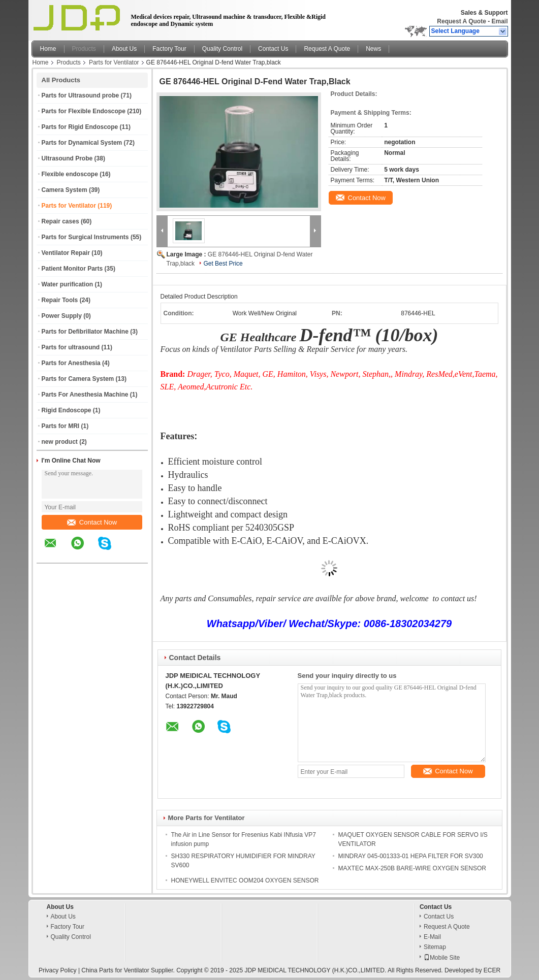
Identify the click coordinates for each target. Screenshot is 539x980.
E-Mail (432, 937)
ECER (492, 970)
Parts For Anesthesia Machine (85, 395)
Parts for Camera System (78, 379)
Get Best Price (223, 264)
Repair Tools (60, 300)
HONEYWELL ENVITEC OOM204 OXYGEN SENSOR (245, 880)
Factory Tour (169, 49)
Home (48, 49)
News (373, 49)
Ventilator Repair (66, 253)
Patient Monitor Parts (72, 269)
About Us (124, 49)
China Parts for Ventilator (115, 970)
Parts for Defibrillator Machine (85, 332)
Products (84, 49)
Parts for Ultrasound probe (81, 95)
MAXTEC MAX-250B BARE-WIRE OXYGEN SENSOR (412, 868)
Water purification (68, 284)
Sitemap (435, 947)
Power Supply (62, 316)
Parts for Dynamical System (82, 143)
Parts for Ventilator (114, 62)
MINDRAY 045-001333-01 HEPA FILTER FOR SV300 (411, 856)
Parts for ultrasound (71, 347)
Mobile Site (442, 958)
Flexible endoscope (70, 174)
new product (60, 442)
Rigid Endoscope (67, 410)
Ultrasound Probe (67, 158)
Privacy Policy (58, 970)
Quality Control (222, 49)
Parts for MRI (61, 426)
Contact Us (273, 49)
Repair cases (60, 221)
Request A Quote (461, 21)
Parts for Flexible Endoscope (84, 111)
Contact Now (92, 522)
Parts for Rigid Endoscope (80, 127)
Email (499, 21)
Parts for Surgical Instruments (85, 237)
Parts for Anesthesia (71, 363)
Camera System (65, 190)
